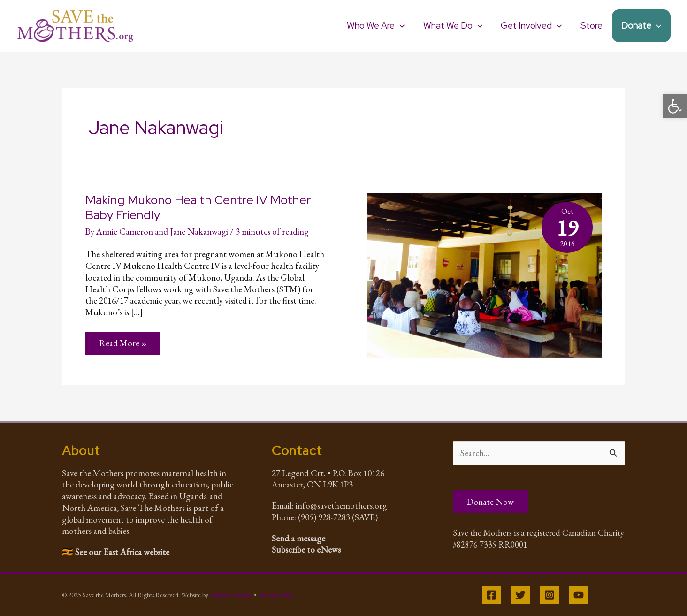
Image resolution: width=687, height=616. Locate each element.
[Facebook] (491, 595)
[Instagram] (550, 595)
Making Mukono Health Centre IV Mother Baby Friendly (198, 207)
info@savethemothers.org (341, 506)
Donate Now (490, 502)
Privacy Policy (276, 595)
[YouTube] (579, 595)
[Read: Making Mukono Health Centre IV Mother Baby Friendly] (484, 274)
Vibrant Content (230, 595)
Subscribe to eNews (306, 550)
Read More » (123, 346)
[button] (675, 106)
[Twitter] (520, 595)
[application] (402, 26)
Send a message (298, 538)
